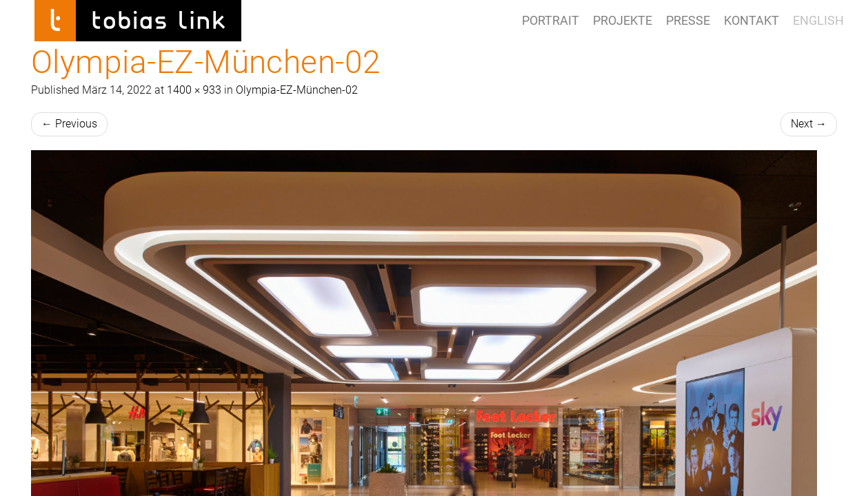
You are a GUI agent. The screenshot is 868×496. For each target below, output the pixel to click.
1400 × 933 (194, 90)
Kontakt (751, 20)
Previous (69, 124)
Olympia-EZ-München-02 (297, 90)
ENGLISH (818, 20)
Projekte (623, 20)
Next (809, 124)
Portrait (551, 20)
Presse (688, 20)
